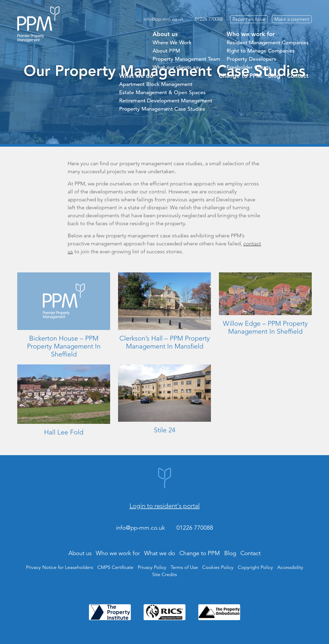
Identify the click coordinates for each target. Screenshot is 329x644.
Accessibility (290, 567)
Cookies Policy (218, 567)
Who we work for (251, 34)
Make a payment (292, 19)
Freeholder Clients (249, 67)
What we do (136, 76)
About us (165, 34)
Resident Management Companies (268, 43)
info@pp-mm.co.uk (164, 19)
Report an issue (249, 19)
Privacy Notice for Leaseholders (60, 567)
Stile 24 (165, 430)
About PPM (166, 51)
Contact (298, 76)
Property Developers (251, 59)
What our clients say (177, 67)
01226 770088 (209, 19)
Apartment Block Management (156, 84)
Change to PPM (240, 76)
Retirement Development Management (166, 101)
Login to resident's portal (165, 506)
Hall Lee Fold (64, 432)
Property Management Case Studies (162, 109)
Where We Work (172, 43)
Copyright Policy (255, 567)
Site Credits (165, 575)
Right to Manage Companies (261, 51)
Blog (274, 76)
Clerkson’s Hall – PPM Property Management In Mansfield (165, 342)
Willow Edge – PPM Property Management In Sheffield (265, 327)
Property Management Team (186, 59)
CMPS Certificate (115, 567)
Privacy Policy (152, 567)
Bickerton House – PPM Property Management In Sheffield (64, 346)
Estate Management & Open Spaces (162, 92)
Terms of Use (184, 567)
